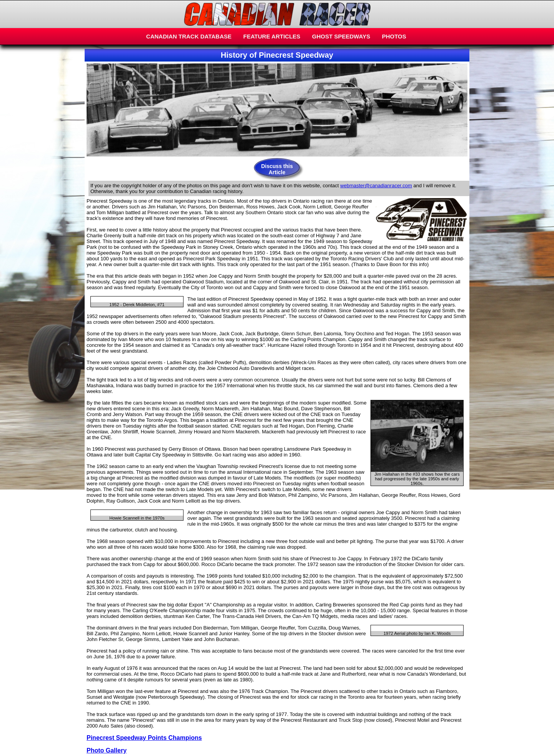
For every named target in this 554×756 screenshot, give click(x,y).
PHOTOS (394, 36)
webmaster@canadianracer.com (376, 186)
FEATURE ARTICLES (272, 36)
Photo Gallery (107, 750)
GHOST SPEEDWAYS (341, 36)
